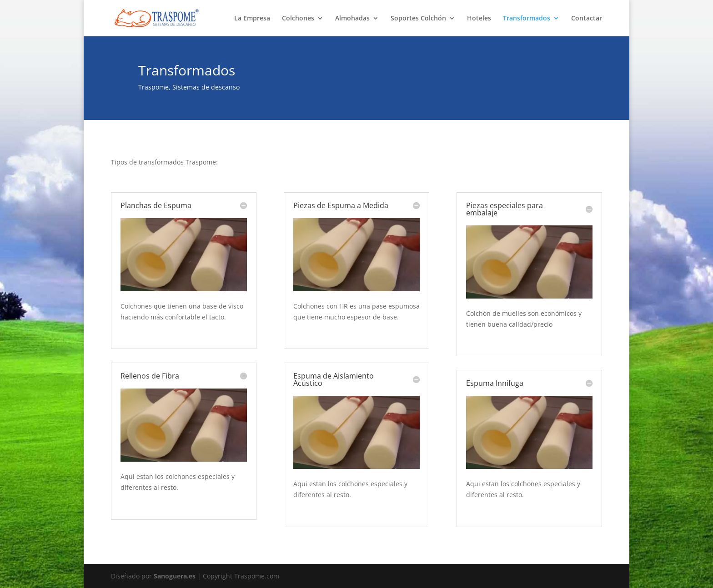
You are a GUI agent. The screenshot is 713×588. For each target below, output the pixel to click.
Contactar (587, 19)
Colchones (298, 19)
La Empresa (252, 19)
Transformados (527, 19)
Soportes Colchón (418, 19)
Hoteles (479, 19)
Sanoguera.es (175, 576)
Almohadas (352, 19)
